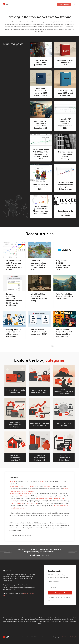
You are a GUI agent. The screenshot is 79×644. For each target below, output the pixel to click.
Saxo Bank (47, 486)
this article (23, 496)
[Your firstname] (60, 582)
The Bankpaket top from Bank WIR (23, 493)
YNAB (13, 481)
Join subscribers (64, 4)
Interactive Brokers (18, 486)
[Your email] (60, 587)
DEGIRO (32, 486)
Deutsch (69, 637)
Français (74, 637)
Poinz (13, 503)
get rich (42, 481)
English (64, 637)
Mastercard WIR (32, 503)
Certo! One (20, 503)
